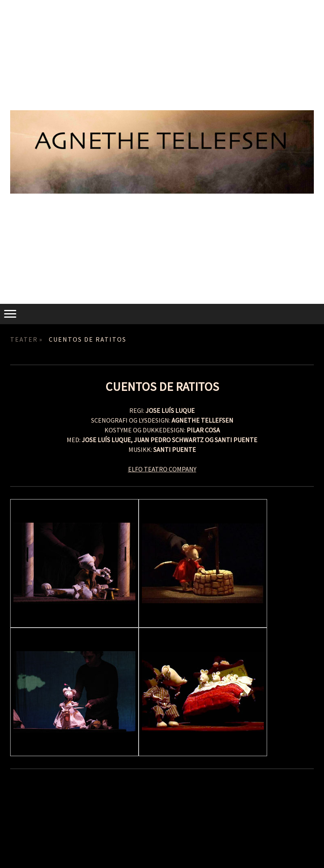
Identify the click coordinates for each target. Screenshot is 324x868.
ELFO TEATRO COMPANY (162, 469)
